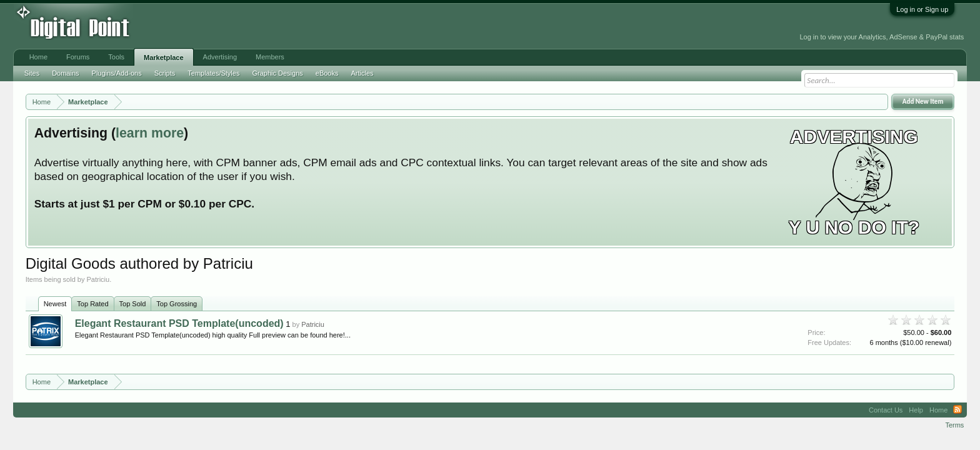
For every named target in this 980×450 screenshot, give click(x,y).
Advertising (220, 57)
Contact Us (886, 410)
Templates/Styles (213, 73)
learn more (150, 133)
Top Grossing (177, 304)
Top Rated (92, 304)
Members (270, 57)
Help (916, 410)
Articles (362, 73)
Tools (116, 57)
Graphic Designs (277, 73)
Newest (55, 304)
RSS (957, 410)
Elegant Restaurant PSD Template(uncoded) (179, 323)
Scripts (165, 73)
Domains (65, 73)
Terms (954, 425)
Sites (32, 73)
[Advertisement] (284, 26)
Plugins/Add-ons (117, 73)
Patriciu (313, 324)
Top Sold (133, 304)
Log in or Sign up (922, 9)
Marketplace (164, 57)
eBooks (327, 73)
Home (38, 57)
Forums (78, 57)
